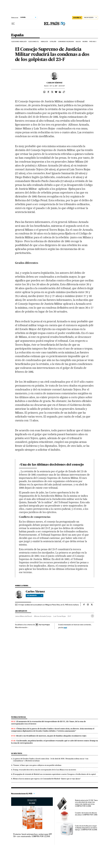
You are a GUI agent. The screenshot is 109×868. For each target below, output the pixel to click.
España (17, 35)
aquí (65, 627)
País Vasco (93, 42)
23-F (69, 616)
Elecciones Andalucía (19, 42)
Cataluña (53, 42)
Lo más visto (17, 753)
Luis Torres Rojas (59, 616)
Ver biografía (35, 595)
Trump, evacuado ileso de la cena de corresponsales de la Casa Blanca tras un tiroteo (45, 770)
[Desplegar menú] (13, 24)
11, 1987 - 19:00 (57, 86)
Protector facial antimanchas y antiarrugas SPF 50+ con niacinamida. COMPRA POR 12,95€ (33, 835)
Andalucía (44, 42)
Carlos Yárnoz (54, 83)
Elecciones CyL (34, 42)
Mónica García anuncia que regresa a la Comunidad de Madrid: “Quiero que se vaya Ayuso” (47, 779)
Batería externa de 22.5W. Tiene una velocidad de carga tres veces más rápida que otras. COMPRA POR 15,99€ (86, 803)
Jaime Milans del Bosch (24, 616)
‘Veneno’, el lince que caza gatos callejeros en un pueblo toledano (37, 765)
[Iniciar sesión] (90, 18)
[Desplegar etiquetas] (92, 616)
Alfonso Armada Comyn (43, 616)
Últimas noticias (19, 717)
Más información (22, 627)
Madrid (85, 42)
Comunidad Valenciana (66, 42)
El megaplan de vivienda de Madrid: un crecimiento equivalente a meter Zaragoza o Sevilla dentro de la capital (54, 774)
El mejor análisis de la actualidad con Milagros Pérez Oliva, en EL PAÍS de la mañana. (49, 605)
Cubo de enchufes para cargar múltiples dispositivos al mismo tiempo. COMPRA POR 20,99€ (86, 828)
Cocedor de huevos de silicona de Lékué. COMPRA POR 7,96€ (86, 814)
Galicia (78, 42)
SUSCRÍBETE (77, 18)
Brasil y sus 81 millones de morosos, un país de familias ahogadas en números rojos (51, 736)
